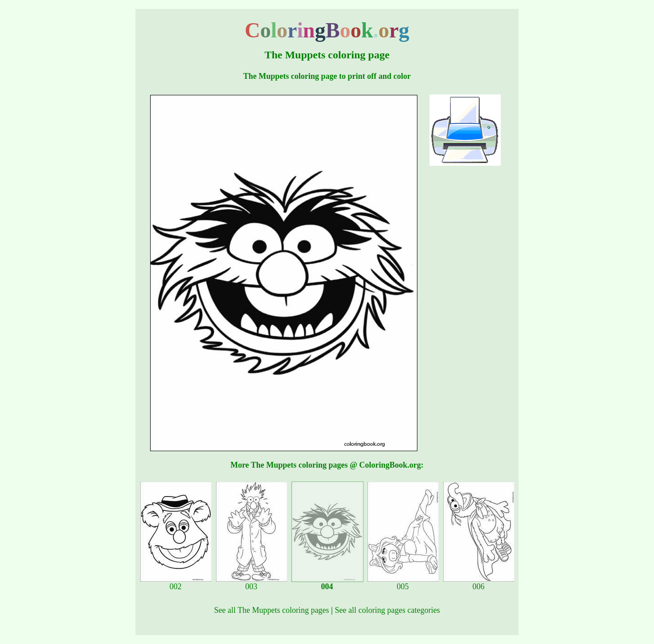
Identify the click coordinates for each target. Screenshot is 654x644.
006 (479, 583)
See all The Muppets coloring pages (272, 610)
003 (252, 583)
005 (403, 583)
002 (176, 583)
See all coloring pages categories (388, 610)
